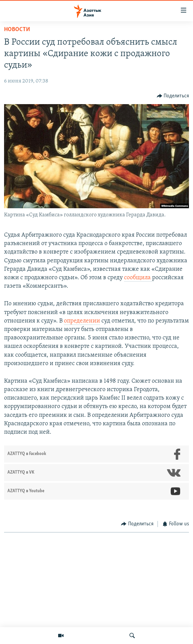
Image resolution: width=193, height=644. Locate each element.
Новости (17, 30)
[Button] (173, 96)
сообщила (138, 278)
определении (82, 321)
